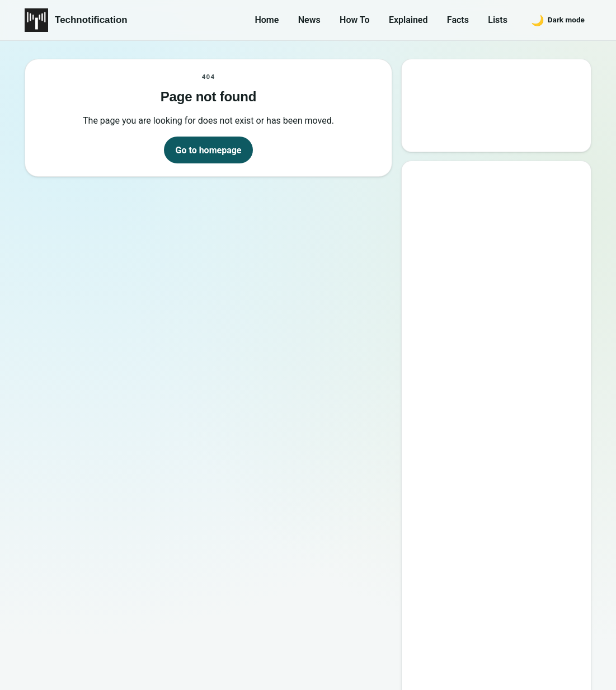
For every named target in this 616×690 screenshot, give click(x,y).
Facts (458, 20)
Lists (498, 20)
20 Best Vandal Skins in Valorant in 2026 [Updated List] (505, 455)
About (421, 621)
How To (354, 20)
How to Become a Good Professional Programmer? (508, 390)
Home (267, 20)
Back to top (571, 672)
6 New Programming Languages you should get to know (507, 358)
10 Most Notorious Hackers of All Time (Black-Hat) (501, 422)
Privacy (518, 621)
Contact (468, 621)
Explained (408, 20)
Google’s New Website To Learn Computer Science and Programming (497, 223)
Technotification (91, 20)
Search (434, 132)
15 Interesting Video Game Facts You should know (500, 325)
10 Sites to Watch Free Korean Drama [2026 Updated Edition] (495, 519)
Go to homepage (209, 150)
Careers (568, 621)
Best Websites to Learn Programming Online (481, 294)
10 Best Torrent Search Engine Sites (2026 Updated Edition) (507, 261)
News (309, 20)
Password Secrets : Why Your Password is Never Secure (493, 487)
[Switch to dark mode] (558, 20)
